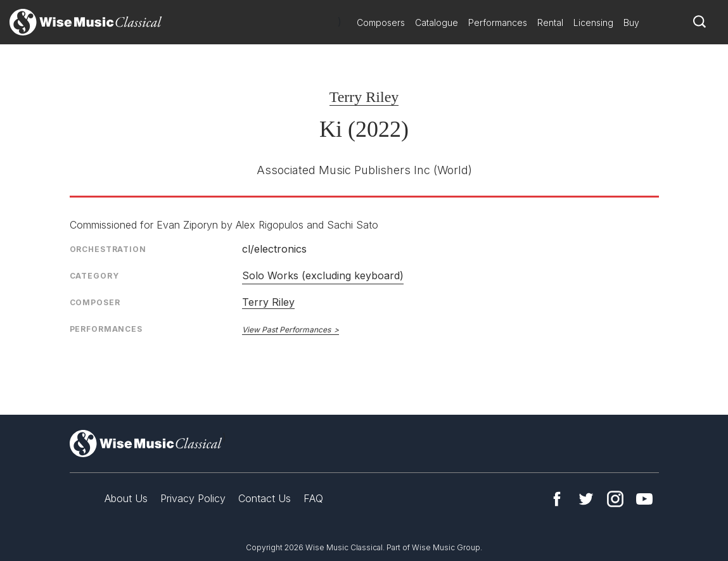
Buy (631, 22)
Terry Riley (364, 97)
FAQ (313, 498)
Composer (95, 302)
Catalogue (437, 22)
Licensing (593, 22)
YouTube (644, 499)
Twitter (586, 499)
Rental (550, 22)
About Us (126, 498)
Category (94, 276)
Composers (381, 22)
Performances (498, 22)
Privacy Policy (193, 498)
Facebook (557, 499)
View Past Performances (286, 330)
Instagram (615, 499)
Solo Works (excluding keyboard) (323, 275)
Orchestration (108, 249)
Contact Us (265, 498)
